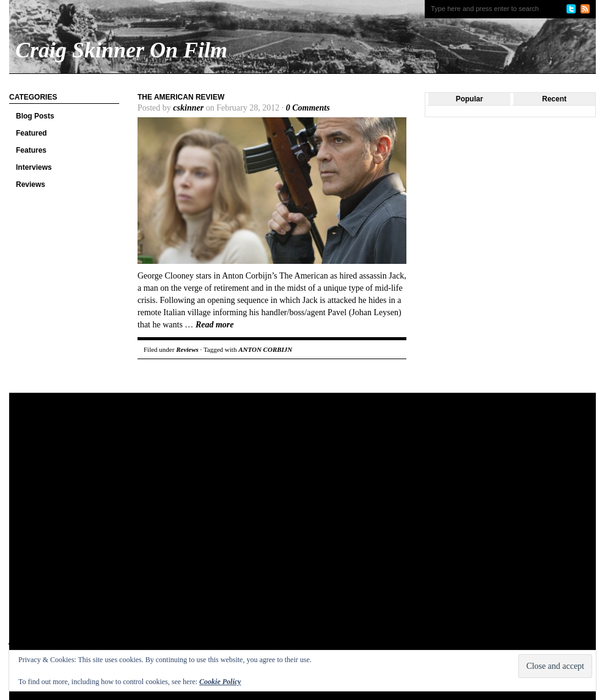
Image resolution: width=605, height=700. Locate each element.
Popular (470, 99)
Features (31, 150)
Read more (215, 325)
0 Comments (308, 108)
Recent (554, 99)
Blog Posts (35, 116)
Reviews (31, 184)
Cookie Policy (220, 682)
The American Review (181, 97)
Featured (31, 133)
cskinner (188, 108)
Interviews (34, 167)
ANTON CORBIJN (265, 349)
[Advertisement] (126, 531)
